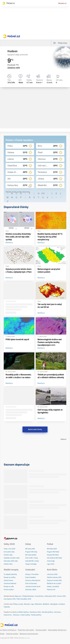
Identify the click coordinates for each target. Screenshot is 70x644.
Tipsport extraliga (31, 564)
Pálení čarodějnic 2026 (24, 599)
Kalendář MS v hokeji (32, 561)
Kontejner (62, 604)
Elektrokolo (38, 604)
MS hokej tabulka (31, 555)
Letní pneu (57, 612)
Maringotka (54, 604)
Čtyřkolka (7, 607)
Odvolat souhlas (12, 634)
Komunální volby (9, 552)
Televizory (16, 615)
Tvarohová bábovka (10, 584)
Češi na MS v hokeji (32, 558)
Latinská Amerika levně (33, 587)
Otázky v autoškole (53, 587)
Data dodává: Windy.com (57, 630)
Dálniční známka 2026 (54, 577)
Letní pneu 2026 (52, 574)
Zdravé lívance (8, 580)
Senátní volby (8, 555)
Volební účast (8, 564)
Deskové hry (8, 615)
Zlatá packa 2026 (50, 596)
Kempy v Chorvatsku (32, 574)
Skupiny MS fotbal (53, 555)
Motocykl (27, 604)
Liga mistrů (51, 564)
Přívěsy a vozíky (18, 604)
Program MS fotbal (53, 552)
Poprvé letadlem (31, 577)
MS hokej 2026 (30, 549)
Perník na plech (9, 590)
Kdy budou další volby (11, 561)
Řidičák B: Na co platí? (54, 584)
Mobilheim (46, 604)
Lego (32, 604)
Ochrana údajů (41, 630)
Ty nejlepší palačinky (10, 574)
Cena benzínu (39, 596)
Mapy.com (18, 596)
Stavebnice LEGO (35, 612)
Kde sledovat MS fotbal (54, 558)
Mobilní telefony (24, 612)
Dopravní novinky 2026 (54, 580)
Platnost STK (51, 590)
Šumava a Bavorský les (33, 580)
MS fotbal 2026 (52, 549)
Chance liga (51, 561)
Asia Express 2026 (10, 599)
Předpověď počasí (28, 596)
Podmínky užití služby (26, 630)
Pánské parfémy (36, 615)
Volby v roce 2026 (9, 549)
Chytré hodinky (25, 615)
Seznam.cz (62, 3)
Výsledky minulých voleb (12, 558)
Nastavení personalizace (29, 634)
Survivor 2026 (61, 596)
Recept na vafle (9, 587)
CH (43, 193)
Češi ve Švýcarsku (31, 584)
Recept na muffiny (10, 577)
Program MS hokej (31, 552)
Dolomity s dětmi (31, 590)
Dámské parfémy (47, 612)
